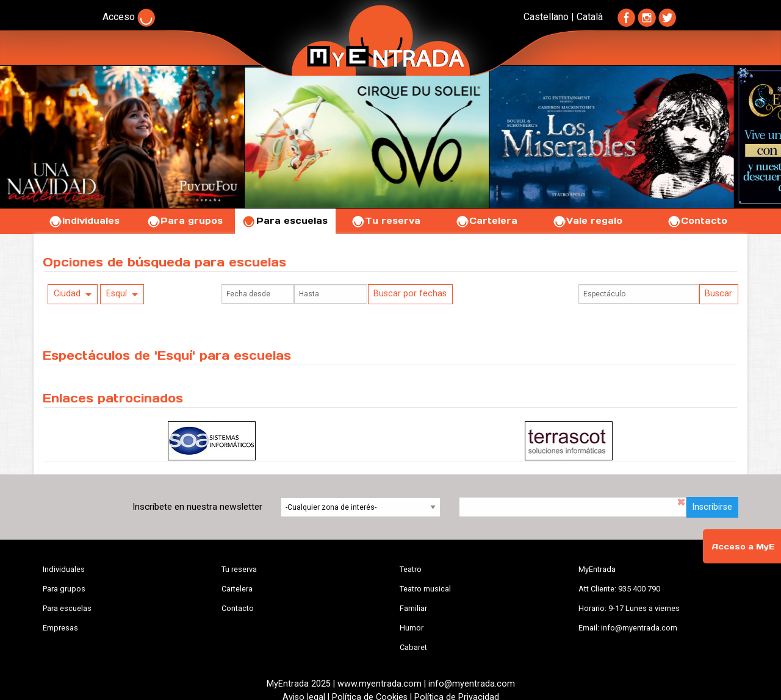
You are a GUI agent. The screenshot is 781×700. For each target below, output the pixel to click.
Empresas (60, 628)
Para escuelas (285, 221)
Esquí (117, 294)
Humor (412, 628)
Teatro (411, 569)
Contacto (697, 221)
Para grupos (185, 221)
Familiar (413, 608)
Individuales (84, 221)
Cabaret (413, 647)
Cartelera (486, 221)
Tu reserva (386, 221)
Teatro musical (425, 589)
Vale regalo (587, 221)
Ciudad (67, 294)
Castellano (546, 17)
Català (590, 17)
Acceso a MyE (743, 547)
